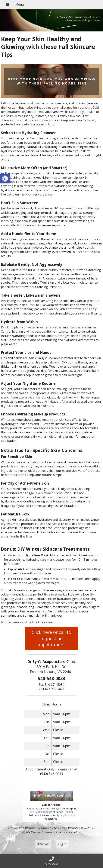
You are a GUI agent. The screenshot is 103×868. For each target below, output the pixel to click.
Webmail (43, 844)
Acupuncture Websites (22, 828)
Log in (62, 844)
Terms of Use (53, 832)
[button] (5, 179)
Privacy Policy (71, 832)
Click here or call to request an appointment (51, 638)
